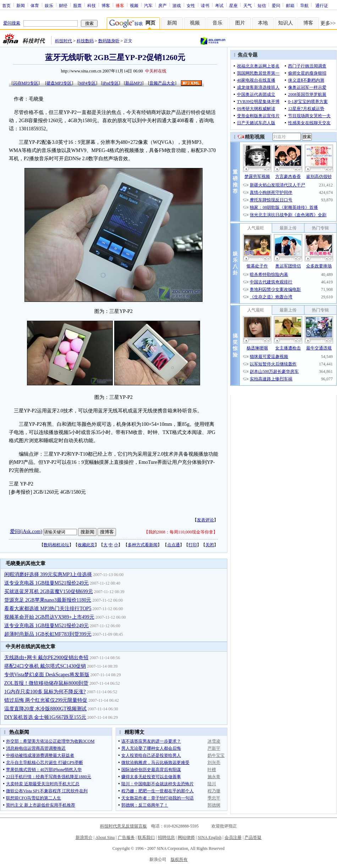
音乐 (217, 23)
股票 (77, 5)
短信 (262, 5)
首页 (6, 5)
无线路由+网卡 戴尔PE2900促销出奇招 (46, 658)
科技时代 (63, 41)
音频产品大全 (162, 83)
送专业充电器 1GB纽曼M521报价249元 (46, 583)
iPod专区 (111, 83)
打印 (193, 545)
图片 (240, 23)
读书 (205, 5)
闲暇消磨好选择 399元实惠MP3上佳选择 (48, 574)
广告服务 (126, 837)
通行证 (322, 5)
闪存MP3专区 (26, 83)
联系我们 (146, 837)
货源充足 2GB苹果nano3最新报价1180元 (48, 600)
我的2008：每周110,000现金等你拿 (181, 532)
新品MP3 (134, 83)
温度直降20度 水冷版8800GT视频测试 (45, 709)
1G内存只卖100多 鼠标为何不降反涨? (45, 692)
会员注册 (233, 837)
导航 (304, 5)
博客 (106, 5)
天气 (248, 5)
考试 (219, 5)
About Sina (105, 837)
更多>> (328, 23)
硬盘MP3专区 (59, 83)
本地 (263, 23)
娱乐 (49, 5)
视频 (134, 5)
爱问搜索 (12, 23)
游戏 (177, 5)
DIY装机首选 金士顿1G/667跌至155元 (45, 717)
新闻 (21, 5)
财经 (63, 5)
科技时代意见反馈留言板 (123, 826)
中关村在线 (156, 71)
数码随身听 (109, 41)
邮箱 (290, 5)
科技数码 (85, 41)
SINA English (209, 837)
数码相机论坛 (56, 545)
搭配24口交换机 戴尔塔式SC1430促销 (45, 666)
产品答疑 (253, 837)
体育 (35, 5)
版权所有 (179, 859)
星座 (233, 5)
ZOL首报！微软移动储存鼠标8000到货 (46, 683)
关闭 (210, 545)
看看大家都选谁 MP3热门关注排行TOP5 (48, 609)
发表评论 (205, 520)
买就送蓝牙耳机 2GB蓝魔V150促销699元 (49, 592)
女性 (191, 5)
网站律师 (186, 837)
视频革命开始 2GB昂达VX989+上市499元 (49, 617)
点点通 (173, 545)
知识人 (286, 23)
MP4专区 (87, 83)
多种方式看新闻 (143, 545)
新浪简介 (84, 837)
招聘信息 (166, 837)
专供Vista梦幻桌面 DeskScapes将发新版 (47, 675)
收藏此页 (86, 545)
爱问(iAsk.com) (26, 531)
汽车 (148, 5)
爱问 (276, 5)
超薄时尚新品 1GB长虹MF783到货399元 (48, 634)
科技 (92, 5)
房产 (162, 5)
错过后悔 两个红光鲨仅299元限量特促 (46, 700)
